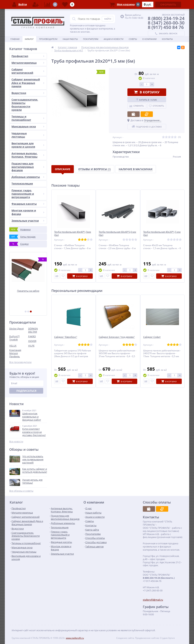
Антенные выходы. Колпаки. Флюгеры (28, 155)
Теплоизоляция (22, 184)
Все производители (20, 362)
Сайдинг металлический (28, 71)
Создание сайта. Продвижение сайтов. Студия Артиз (145, 638)
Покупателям (91, 39)
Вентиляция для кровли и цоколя (28, 145)
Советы (133, 39)
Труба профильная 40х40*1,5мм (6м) (73, 234)
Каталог (29, 39)
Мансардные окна (28, 126)
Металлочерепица (28, 63)
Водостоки (28, 93)
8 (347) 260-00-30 (166, 23)
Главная (15, 39)
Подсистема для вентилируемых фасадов (28, 167)
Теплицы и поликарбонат (28, 118)
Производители (48, 39)
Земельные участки (28, 221)
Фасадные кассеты (28, 204)
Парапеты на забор (28, 291)
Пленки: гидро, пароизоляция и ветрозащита (28, 194)
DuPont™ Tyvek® (14, 338)
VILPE (31, 346)
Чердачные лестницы (28, 135)
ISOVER (32, 341)
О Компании (149, 39)
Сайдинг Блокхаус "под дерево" (117, 337)
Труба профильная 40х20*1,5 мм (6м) (162, 234)
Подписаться (26, 391)
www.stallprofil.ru (75, 638)
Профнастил (28, 56)
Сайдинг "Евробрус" (66, 337)
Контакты (167, 39)
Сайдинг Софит (152, 337)
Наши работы (70, 39)
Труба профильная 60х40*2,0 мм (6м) (117, 234)
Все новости (16, 442)
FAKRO (32, 336)
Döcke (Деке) (17, 329)
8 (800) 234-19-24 (166, 18)
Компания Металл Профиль (15, 353)
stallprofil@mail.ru (153, 600)
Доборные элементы (28, 177)
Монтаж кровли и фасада (28, 212)
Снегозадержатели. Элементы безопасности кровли (25, 105)
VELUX (13, 346)
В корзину (147, 92)
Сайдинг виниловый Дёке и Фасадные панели (28, 83)
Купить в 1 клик (147, 100)
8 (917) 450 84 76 (166, 27)
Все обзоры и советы (21, 491)
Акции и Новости (114, 39)
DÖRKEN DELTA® (33, 330)
